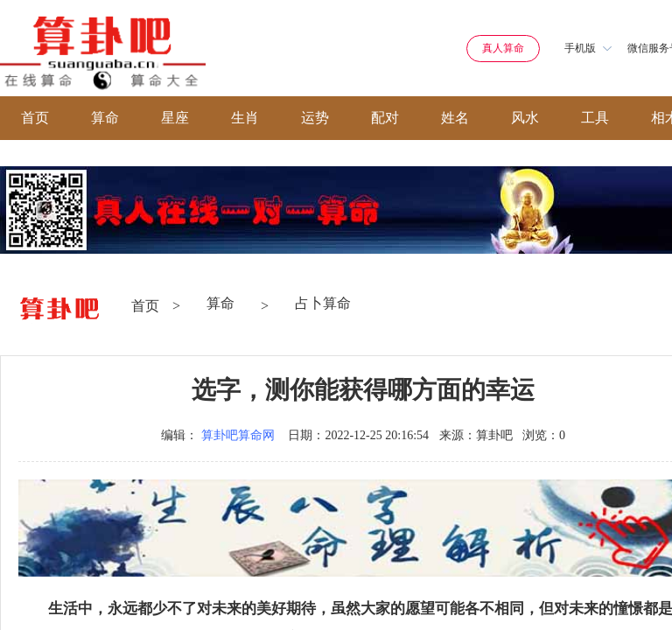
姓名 (455, 118)
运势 (315, 118)
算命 (105, 118)
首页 (35, 118)
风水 (525, 118)
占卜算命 (323, 303)
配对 (385, 118)
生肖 (245, 118)
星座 (175, 118)
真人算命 (503, 48)
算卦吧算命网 (238, 435)
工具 (595, 118)
